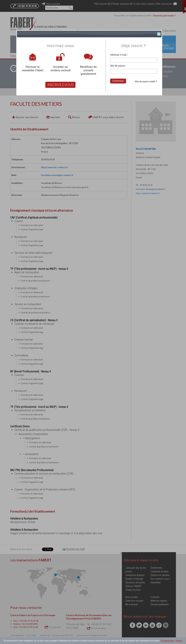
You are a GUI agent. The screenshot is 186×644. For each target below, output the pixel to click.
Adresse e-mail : (119, 55)
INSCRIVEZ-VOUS (60, 85)
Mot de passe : (118, 66)
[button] (159, 34)
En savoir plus (167, 641)
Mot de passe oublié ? (146, 81)
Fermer (179, 641)
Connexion (118, 81)
